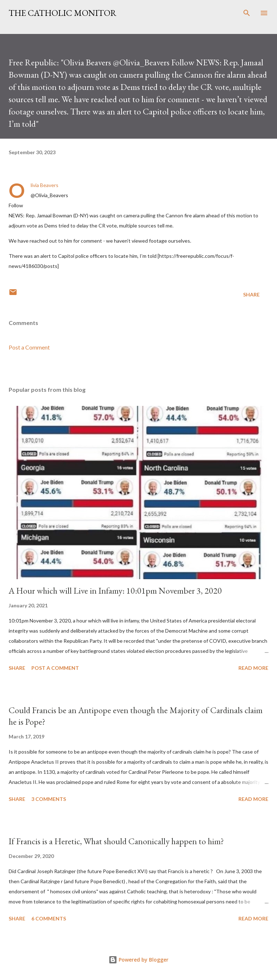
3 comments (49, 799)
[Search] (247, 13)
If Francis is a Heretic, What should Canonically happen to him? (116, 841)
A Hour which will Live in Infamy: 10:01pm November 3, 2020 (115, 591)
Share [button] (251, 294)
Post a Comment (29, 347)
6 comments (49, 918)
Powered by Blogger (138, 960)
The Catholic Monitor (63, 13)
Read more (253, 668)
